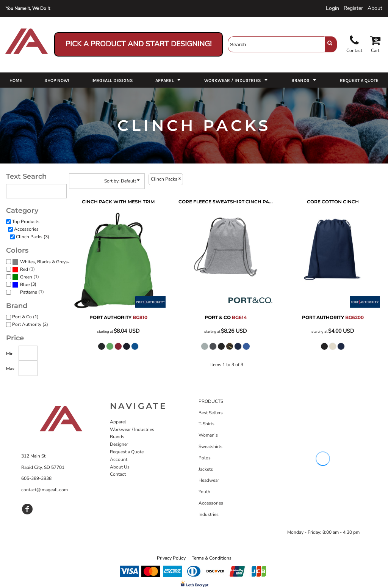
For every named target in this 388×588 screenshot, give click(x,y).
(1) (23, 269)
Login (332, 8)
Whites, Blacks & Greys (44, 262)
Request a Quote (127, 452)
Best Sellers (211, 413)
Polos (205, 458)
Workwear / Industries (132, 429)
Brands (117, 437)
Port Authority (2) (30, 324)
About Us (120, 467)
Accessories (26, 229)
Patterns (29, 292)
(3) (42, 262)
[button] (169, 80)
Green (26, 277)
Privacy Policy (171, 558)
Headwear (209, 480)
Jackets (206, 469)
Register (353, 8)
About (375, 8)
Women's (208, 435)
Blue (25, 285)
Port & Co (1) (25, 317)
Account (119, 459)
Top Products (26, 222)
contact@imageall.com (45, 490)
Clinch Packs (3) (33, 237)
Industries (209, 514)
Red (24, 269)
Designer (119, 444)
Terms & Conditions (212, 558)
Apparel (118, 422)
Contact (118, 474)
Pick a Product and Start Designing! (138, 44)
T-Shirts (207, 424)
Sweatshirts (210, 447)
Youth (204, 492)
